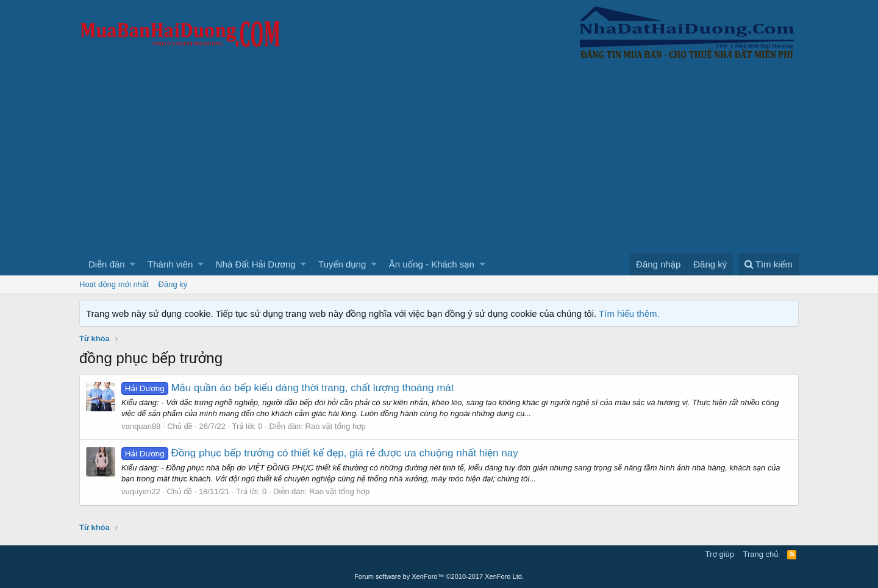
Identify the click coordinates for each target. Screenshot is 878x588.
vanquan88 (141, 426)
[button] (133, 264)
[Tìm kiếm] (768, 264)
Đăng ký (173, 284)
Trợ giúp (720, 554)
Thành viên (170, 264)
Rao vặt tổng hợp (336, 426)
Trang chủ (761, 554)
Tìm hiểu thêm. (629, 313)
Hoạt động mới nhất (114, 284)
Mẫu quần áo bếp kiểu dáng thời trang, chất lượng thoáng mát (288, 388)
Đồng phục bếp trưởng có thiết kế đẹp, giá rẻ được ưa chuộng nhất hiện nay (320, 453)
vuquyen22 (141, 491)
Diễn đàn (107, 264)
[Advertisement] (439, 161)
